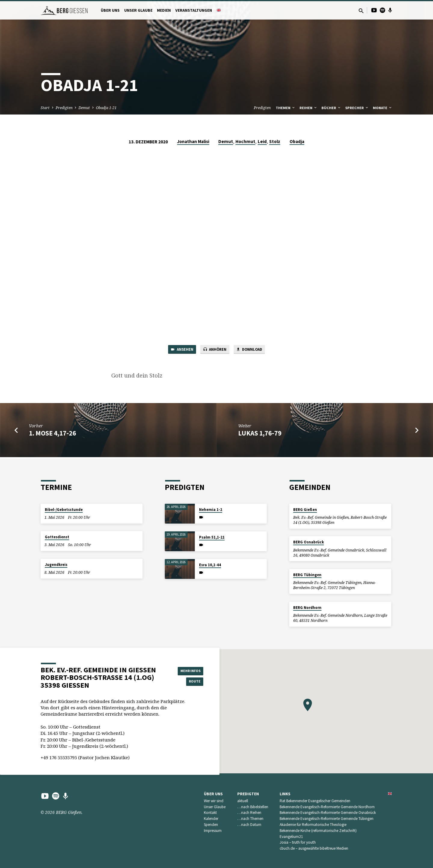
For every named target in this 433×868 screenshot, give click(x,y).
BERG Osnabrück (309, 542)
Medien (164, 10)
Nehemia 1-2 (211, 510)
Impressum (213, 831)
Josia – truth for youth (298, 842)
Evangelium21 (291, 837)
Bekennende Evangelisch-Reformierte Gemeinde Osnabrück (328, 813)
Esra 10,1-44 (210, 565)
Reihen (309, 108)
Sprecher (357, 108)
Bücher (331, 108)
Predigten (64, 108)
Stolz (275, 141)
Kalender (211, 819)
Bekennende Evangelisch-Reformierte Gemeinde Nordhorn (327, 807)
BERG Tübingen (307, 575)
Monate (383, 108)
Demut (84, 108)
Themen (286, 108)
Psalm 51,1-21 (212, 537)
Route (188, 682)
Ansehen (177, 350)
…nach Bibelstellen (253, 807)
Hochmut (245, 141)
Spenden (211, 825)
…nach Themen (250, 819)
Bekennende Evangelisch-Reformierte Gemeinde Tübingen (327, 819)
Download (253, 350)
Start (45, 108)
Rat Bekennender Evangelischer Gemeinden (315, 801)
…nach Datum (249, 825)
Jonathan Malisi (193, 141)
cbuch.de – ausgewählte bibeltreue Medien (314, 848)
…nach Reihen (249, 813)
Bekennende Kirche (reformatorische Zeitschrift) (318, 831)
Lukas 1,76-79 (260, 435)
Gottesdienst (57, 537)
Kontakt (210, 813)
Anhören (214, 350)
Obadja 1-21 (106, 108)
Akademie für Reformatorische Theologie (313, 825)
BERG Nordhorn (307, 608)
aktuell (243, 801)
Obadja (297, 141)
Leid (262, 141)
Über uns (110, 10)
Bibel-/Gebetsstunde (64, 510)
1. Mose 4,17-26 (52, 435)
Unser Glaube (138, 10)
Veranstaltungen (194, 10)
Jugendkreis (56, 565)
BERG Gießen (305, 510)
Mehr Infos (188, 670)
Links (285, 794)
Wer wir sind (214, 801)
